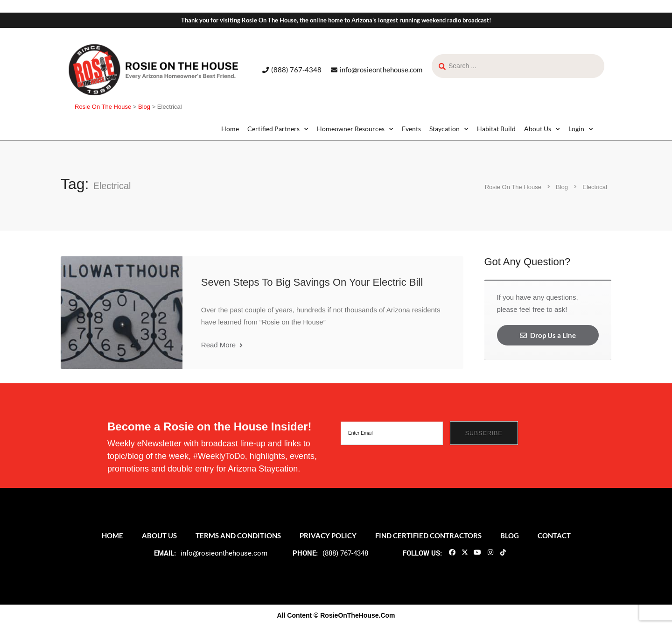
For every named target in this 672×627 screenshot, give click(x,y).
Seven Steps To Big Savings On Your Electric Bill (312, 282)
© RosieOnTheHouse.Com (354, 615)
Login (581, 129)
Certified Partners (278, 129)
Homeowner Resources (355, 129)
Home (230, 129)
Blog (510, 535)
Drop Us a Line (548, 335)
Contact (554, 535)
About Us (542, 129)
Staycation (449, 129)
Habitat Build (496, 129)
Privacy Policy (328, 535)
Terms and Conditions (238, 535)
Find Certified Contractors (428, 535)
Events (411, 129)
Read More (222, 345)
